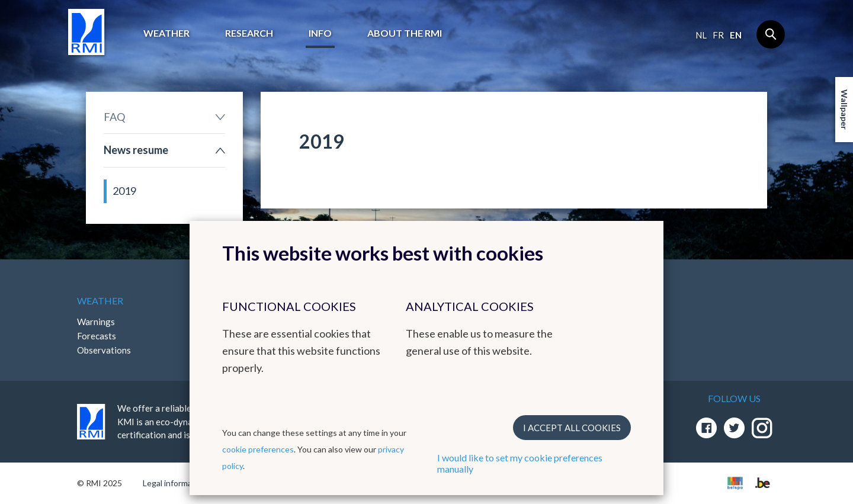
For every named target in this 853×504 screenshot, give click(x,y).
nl (701, 35)
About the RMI (405, 33)
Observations (104, 350)
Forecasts (97, 336)
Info (320, 33)
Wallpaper (844, 110)
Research (249, 33)
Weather (166, 33)
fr (718, 35)
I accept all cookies (572, 428)
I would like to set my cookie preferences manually (520, 463)
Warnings (96, 322)
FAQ (114, 117)
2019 (124, 191)
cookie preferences (258, 449)
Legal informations (177, 483)
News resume (136, 150)
